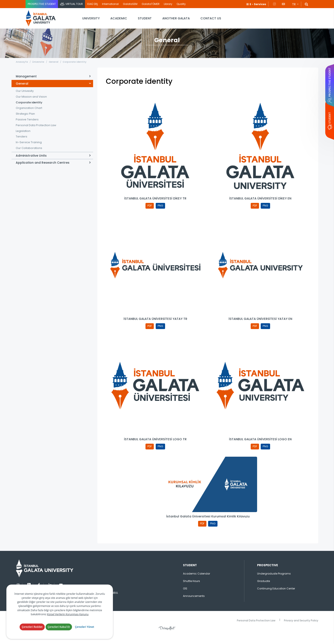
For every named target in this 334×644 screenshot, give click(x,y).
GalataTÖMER (151, 4)
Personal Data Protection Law (36, 131)
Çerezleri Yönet (85, 627)
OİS (185, 597)
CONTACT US (211, 18)
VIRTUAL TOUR (74, 4)
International (110, 4)
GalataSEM (130, 4)
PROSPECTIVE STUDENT (42, 4)
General (56, 68)
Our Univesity (25, 97)
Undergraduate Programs (274, 583)
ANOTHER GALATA (176, 18)
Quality (181, 4)
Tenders (22, 142)
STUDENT (145, 18)
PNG (161, 212)
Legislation (23, 137)
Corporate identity (79, 68)
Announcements (194, 605)
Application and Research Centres (43, 169)
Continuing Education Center (276, 597)
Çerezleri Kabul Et (59, 627)
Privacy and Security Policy (301, 629)
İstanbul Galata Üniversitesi (43, 18)
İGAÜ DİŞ (92, 4)
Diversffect (167, 637)
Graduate (263, 590)
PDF (149, 212)
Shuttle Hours (191, 590)
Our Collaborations (29, 154)
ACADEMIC (119, 18)
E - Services (258, 4)
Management (26, 82)
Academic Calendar (197, 583)
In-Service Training (29, 148)
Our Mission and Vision (31, 102)
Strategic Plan (25, 120)
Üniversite (40, 68)
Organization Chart (29, 114)
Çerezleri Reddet (32, 627)
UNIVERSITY (91, 18)
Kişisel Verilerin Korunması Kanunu (68, 614)
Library (168, 4)
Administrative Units (31, 162)
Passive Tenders (27, 125)
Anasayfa (22, 68)
